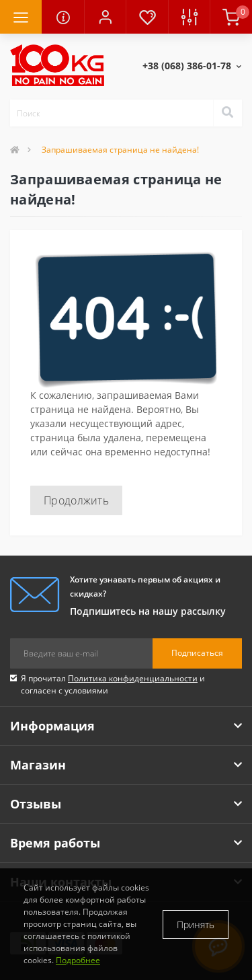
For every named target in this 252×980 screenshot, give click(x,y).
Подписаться (197, 653)
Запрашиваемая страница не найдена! (120, 150)
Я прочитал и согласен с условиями (113, 684)
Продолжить (76, 500)
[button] (105, 17)
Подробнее (78, 960)
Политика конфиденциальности (133, 678)
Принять (196, 925)
